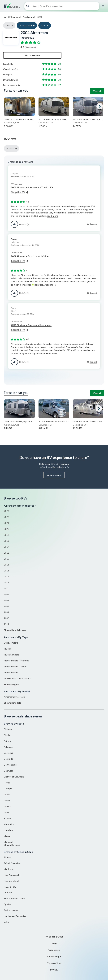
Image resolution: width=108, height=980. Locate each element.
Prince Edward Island (14, 898)
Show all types (11, 684)
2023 (6, 511)
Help (54, 943)
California (9, 753)
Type (8, 25)
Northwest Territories (15, 916)
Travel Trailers (11, 672)
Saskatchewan (11, 910)
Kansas (8, 818)
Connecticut (10, 765)
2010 (6, 588)
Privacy (54, 970)
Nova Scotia (10, 887)
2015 (6, 559)
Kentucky (9, 824)
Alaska (7, 735)
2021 (6, 523)
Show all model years (15, 630)
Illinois (7, 800)
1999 (6, 624)
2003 (6, 606)
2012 (6, 577)
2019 (6, 535)
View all (97, 91)
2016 (6, 553)
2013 (6, 571)
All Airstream (25, 25)
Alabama (8, 729)
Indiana (8, 806)
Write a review (32, 55)
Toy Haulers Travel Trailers (17, 678)
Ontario (8, 892)
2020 (6, 529)
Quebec (8, 904)
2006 (6, 594)
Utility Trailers (11, 643)
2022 (6, 517)
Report (93, 224)
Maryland (8, 842)
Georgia (8, 789)
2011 (6, 582)
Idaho (7, 794)
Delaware (9, 771)
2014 (6, 565)
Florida (7, 783)
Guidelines (54, 950)
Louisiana (9, 830)
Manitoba (9, 869)
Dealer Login (54, 956)
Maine (7, 836)
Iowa (6, 812)
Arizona (8, 741)
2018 (6, 541)
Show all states (12, 845)
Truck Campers (11, 655)
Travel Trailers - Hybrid (15, 667)
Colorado (8, 759)
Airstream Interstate (14, 697)
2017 (6, 547)
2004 (43, 25)
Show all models (12, 703)
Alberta (8, 857)
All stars (10, 148)
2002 (6, 612)
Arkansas (9, 747)
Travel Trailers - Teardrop (17, 661)
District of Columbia (14, 777)
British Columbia (12, 863)
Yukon (7, 922)
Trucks (7, 649)
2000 (6, 618)
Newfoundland (11, 881)
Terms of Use (54, 963)
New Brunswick (12, 875)
